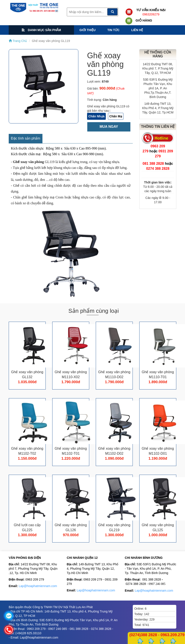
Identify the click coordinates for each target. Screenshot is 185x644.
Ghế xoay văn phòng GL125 (158, 528)
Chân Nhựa (96, 116)
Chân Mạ (116, 116)
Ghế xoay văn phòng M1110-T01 (158, 374)
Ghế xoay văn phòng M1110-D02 (114, 374)
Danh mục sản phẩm (41, 30)
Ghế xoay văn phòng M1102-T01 (71, 451)
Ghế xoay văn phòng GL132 (27, 374)
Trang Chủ (18, 41)
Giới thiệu (87, 30)
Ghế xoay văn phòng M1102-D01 (158, 451)
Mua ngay (109, 127)
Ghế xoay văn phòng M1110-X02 (71, 374)
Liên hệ (137, 30)
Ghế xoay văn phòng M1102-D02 (114, 451)
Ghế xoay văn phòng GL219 (114, 528)
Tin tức (113, 30)
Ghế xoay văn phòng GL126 (71, 528)
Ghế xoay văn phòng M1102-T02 (27, 451)
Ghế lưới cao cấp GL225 (27, 528)
